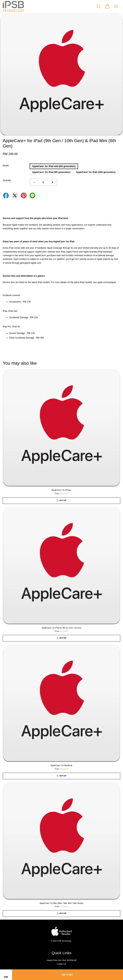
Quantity (7, 180)
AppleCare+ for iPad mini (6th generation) (54, 166)
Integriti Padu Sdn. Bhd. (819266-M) (61, 960)
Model (6, 166)
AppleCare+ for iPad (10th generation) (96, 172)
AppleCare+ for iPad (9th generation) (51, 172)
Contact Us (61, 964)
